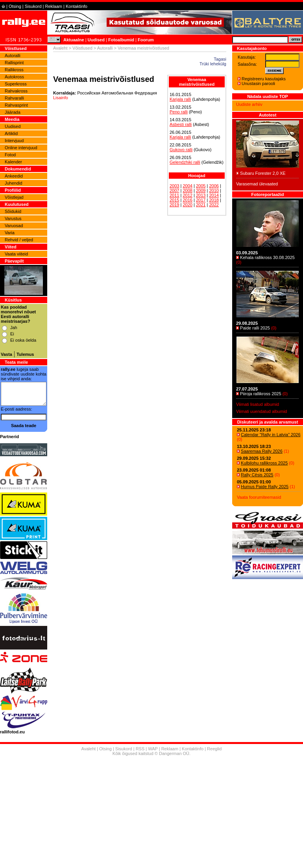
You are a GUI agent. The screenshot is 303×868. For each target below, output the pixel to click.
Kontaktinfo (77, 6)
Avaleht (60, 48)
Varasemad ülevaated (257, 184)
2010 (214, 191)
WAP (153, 749)
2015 (174, 200)
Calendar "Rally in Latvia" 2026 (271, 435)
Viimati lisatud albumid (258, 404)
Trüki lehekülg (213, 64)
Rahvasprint (16, 105)
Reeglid (214, 749)
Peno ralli (179, 112)
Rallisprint (14, 63)
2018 (214, 200)
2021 (201, 205)
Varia (10, 233)
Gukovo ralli (181, 150)
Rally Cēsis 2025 (257, 475)
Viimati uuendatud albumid (261, 411)
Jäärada (13, 112)
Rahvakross (16, 91)
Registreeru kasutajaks (264, 79)
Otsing (15, 6)
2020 (187, 205)
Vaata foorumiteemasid (259, 497)
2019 (174, 205)
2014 (214, 195)
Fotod (10, 155)
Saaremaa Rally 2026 (262, 451)
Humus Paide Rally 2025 (265, 487)
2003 (174, 186)
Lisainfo (61, 98)
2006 (214, 186)
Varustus (13, 218)
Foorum (146, 40)
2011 (174, 195)
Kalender (13, 162)
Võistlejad (14, 197)
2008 (187, 191)
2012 (187, 195)
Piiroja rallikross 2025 (261, 394)
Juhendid (14, 183)
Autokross (14, 77)
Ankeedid (14, 176)
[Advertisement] (151, 813)
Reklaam (54, 6)
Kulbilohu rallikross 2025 (264, 463)
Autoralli (13, 56)
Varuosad (14, 226)
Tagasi (220, 59)
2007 (174, 191)
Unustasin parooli (258, 83)
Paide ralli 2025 (255, 328)
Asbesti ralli (181, 124)
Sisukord (33, 6)
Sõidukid (13, 211)
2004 (187, 186)
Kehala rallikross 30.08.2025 (267, 257)
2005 (201, 186)
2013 (201, 195)
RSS (140, 749)
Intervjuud (14, 141)
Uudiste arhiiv (249, 104)
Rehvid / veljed (19, 240)
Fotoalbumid (121, 40)
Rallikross (14, 70)
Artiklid (11, 133)
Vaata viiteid (16, 254)
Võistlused (82, 48)
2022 (214, 205)
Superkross (16, 84)
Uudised (96, 40)
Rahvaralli (14, 98)
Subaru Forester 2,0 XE (263, 173)
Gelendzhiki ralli (185, 162)
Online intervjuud (21, 148)
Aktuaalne (74, 40)
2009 (201, 191)
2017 (201, 200)
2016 (187, 200)
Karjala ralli (180, 99)
